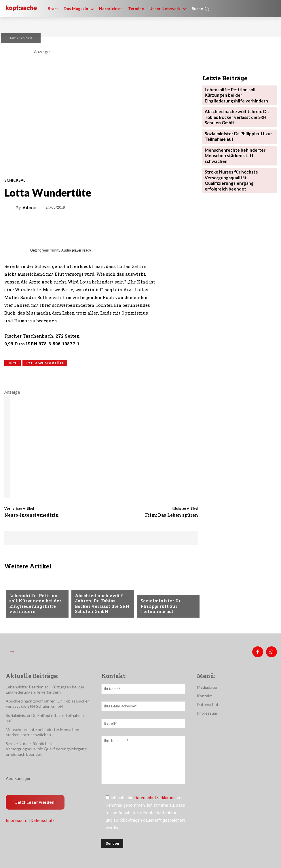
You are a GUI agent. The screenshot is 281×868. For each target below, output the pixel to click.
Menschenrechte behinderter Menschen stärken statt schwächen (237, 145)
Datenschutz (43, 818)
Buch (13, 363)
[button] (200, 9)
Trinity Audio (61, 250)
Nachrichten (22, 589)
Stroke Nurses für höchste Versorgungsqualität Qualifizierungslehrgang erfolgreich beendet (238, 164)
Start (12, 38)
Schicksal (26, 38)
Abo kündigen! (19, 776)
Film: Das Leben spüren (172, 515)
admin (30, 208)
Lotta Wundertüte (45, 363)
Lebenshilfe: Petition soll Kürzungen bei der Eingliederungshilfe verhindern (35, 605)
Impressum (17, 818)
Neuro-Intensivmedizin (32, 515)
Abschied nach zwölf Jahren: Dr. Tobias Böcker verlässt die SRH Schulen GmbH (100, 605)
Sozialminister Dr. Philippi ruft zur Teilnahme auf (168, 610)
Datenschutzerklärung (155, 795)
